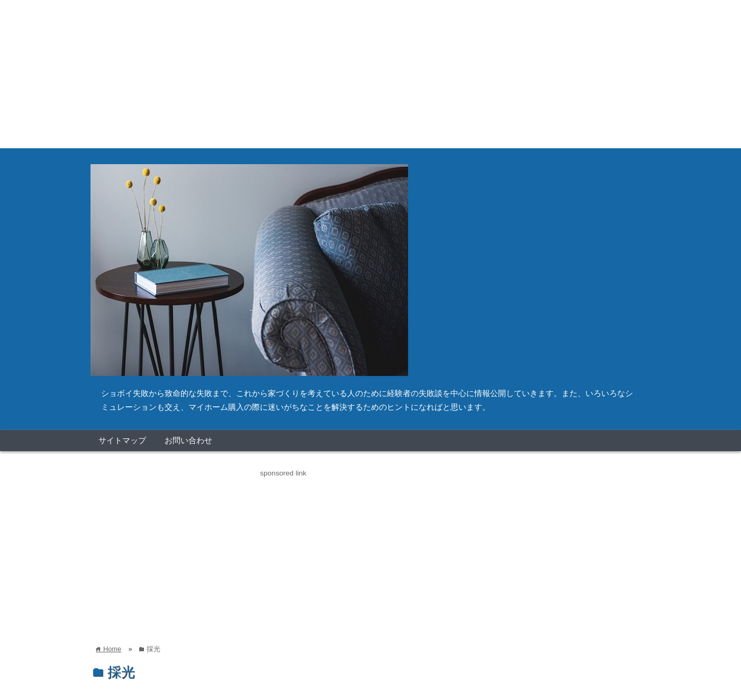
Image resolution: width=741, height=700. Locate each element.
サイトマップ (122, 440)
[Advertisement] (318, 74)
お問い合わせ (188, 440)
